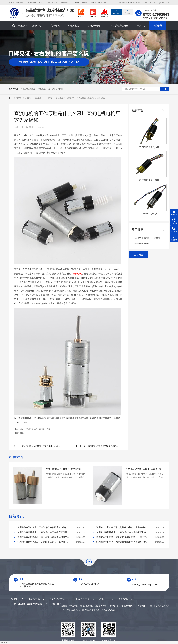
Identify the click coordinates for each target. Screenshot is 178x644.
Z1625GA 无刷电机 (149, 214)
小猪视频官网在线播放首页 (27, 25)
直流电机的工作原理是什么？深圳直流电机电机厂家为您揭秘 (81, 98)
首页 (29, 98)
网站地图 (166, 3)
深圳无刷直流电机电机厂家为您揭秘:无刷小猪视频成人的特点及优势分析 (123, 532)
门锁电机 (55, 26)
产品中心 (141, 26)
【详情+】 (81, 477)
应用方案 (49, 98)
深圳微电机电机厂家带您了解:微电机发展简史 (101, 446)
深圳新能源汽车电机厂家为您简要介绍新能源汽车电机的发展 (43, 446)
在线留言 (151, 3)
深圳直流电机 (32, 429)
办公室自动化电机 (28, 89)
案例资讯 (158, 26)
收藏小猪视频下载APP (132, 3)
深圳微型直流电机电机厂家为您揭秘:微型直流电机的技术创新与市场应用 (44, 537)
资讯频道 (38, 98)
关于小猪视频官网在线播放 (28, 604)
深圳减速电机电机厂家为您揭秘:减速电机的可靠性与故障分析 (123, 537)
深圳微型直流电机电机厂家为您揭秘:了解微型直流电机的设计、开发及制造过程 (44, 532)
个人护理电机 (83, 599)
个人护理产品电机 (120, 26)
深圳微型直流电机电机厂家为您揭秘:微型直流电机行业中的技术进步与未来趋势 (44, 527)
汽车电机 (42, 89)
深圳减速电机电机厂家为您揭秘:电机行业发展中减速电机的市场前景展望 (123, 527)
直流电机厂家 (45, 429)
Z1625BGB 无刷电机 (149, 147)
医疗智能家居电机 (56, 89)
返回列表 (139, 255)
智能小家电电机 (95, 26)
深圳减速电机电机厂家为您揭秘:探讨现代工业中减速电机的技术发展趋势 (66, 469)
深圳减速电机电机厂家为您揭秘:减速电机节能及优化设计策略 (123, 542)
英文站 (127, 12)
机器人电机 (73, 26)
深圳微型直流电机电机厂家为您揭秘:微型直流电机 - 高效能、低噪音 (44, 542)
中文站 (116, 12)
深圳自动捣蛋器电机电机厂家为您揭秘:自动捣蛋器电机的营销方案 (146, 469)
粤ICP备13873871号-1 (126, 606)
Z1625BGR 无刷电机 (149, 180)
